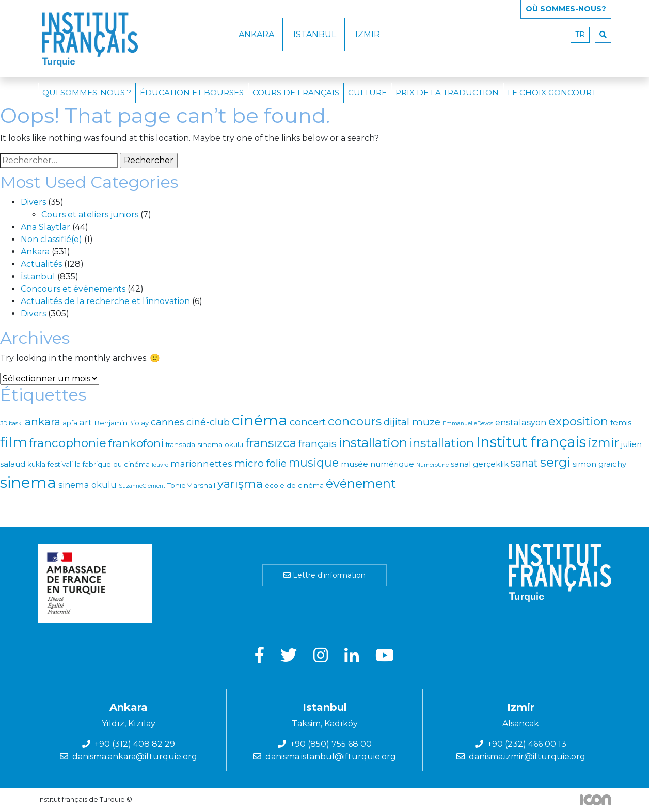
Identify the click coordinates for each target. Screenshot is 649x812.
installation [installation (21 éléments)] (442, 443)
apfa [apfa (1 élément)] (70, 423)
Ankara (256, 34)
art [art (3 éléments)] (86, 422)
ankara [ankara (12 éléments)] (43, 421)
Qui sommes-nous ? (87, 93)
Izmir (368, 34)
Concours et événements (73, 289)
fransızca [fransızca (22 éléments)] (271, 443)
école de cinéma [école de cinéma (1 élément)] (294, 485)
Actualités (41, 264)
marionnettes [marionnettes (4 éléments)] (201, 464)
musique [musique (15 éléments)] (314, 463)
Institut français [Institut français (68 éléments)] (531, 442)
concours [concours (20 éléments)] (355, 421)
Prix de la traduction (447, 93)
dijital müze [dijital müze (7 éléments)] (412, 422)
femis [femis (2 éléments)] (621, 423)
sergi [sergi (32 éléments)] (555, 462)
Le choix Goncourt (552, 93)
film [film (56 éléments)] (14, 442)
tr (580, 35)
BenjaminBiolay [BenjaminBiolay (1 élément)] (121, 423)
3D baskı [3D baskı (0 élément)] (11, 424)
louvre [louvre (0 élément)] (160, 465)
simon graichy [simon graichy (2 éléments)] (599, 464)
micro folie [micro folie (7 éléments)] (260, 463)
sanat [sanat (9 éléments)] (524, 463)
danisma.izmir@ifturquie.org (527, 757)
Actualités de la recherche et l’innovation (105, 301)
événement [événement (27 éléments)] (361, 483)
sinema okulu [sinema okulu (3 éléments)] (88, 485)
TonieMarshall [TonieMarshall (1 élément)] (191, 485)
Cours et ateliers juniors (90, 214)
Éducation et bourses (192, 93)
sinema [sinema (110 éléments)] (28, 482)
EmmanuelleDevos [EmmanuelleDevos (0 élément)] (468, 424)
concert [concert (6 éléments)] (308, 422)
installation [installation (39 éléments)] (373, 442)
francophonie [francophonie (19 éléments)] (68, 443)
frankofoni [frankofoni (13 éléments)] (136, 443)
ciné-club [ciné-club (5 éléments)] (208, 422)
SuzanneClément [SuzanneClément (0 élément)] (142, 486)
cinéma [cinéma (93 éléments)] (260, 420)
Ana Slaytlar (45, 227)
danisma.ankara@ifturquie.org (135, 757)
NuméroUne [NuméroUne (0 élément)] (432, 465)
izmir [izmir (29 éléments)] (604, 443)
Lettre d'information (324, 575)
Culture (367, 93)
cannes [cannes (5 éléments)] (168, 422)
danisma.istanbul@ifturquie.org (331, 757)
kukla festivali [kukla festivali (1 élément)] (50, 464)
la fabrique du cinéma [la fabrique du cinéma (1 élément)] (112, 464)
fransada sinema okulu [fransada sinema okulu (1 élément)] (204, 444)
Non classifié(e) (51, 239)
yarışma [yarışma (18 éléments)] (240, 484)
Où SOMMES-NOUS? (566, 9)
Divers (33, 202)
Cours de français (296, 93)
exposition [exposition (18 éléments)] (578, 421)
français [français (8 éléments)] (318, 443)
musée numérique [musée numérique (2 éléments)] (377, 464)
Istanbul (315, 34)
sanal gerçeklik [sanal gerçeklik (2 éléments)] (480, 464)
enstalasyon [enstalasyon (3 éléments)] (521, 422)
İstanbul (38, 276)
